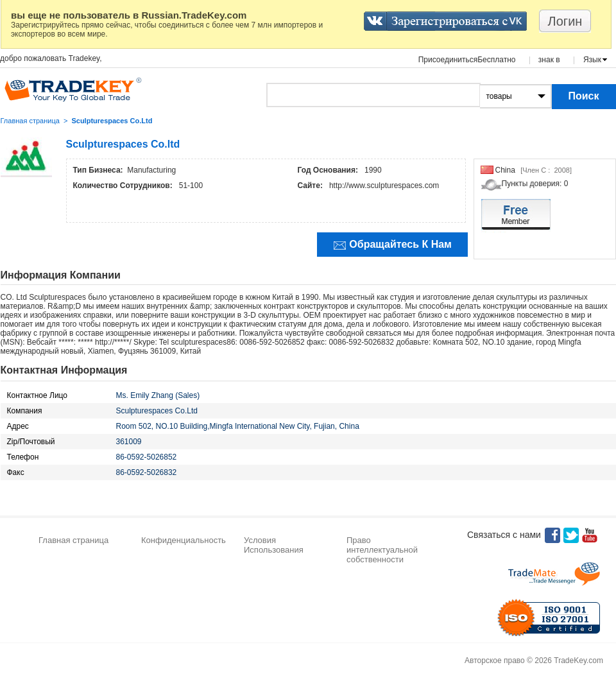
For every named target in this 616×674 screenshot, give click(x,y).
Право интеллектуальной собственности (382, 550)
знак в (549, 60)
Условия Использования (274, 545)
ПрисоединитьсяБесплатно (467, 60)
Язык (592, 60)
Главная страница (30, 121)
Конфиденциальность (184, 540)
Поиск (583, 96)
